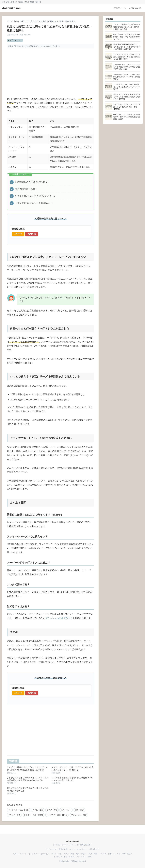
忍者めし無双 (18, 229)
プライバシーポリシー (78, 849)
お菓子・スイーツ (15, 40)
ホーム (9, 21)
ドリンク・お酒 (14, 815)
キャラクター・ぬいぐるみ (19, 810)
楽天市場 (32, 234)
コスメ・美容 (52, 810)
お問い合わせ (135, 8)
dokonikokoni (12, 8)
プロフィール (120, 8)
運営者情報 (63, 849)
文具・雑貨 (79, 810)
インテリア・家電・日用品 (57, 815)
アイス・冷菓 (38, 810)
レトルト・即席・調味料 (34, 815)
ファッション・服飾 (79, 815)
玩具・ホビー (66, 810)
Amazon (18, 234)
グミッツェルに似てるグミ (59, 618)
